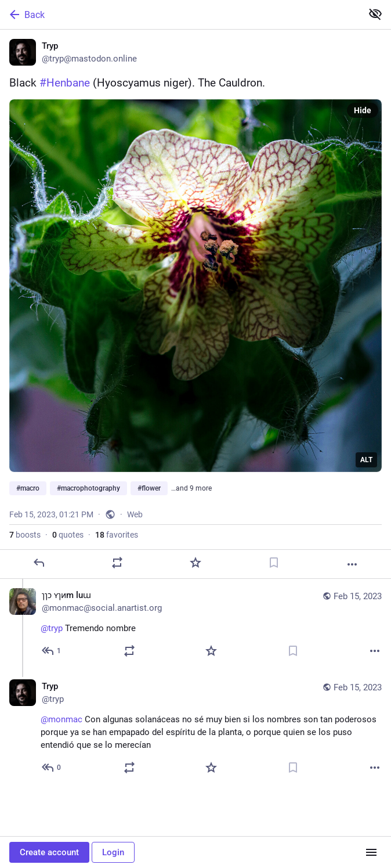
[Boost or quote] (117, 563)
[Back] (180, 15)
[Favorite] (195, 563)
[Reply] (39, 563)
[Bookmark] (274, 563)
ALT (366, 460)
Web (135, 514)
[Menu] (371, 852)
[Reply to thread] (52, 651)
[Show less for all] (375, 14)
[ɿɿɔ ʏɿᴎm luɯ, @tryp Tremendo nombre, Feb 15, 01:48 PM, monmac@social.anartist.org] (195, 624)
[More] (352, 564)
